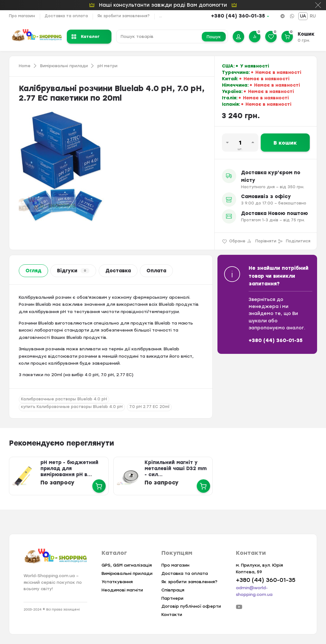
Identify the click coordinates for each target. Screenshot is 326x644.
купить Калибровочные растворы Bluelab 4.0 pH (72, 407)
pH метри (107, 66)
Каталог (86, 36)
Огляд (33, 271)
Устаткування (117, 582)
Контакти (172, 615)
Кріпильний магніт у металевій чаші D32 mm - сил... (176, 469)
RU (313, 16)
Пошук (214, 37)
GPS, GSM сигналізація (127, 565)
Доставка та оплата (66, 16)
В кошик (285, 143)
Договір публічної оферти (191, 606)
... (161, 16)
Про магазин (22, 16)
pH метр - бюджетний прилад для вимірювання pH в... (69, 469)
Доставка (118, 271)
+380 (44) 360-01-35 (238, 16)
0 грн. (304, 40)
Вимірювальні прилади (64, 66)
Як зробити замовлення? (124, 16)
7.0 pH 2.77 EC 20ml (149, 407)
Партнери (172, 598)
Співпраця (173, 590)
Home (25, 66)
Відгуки (73, 271)
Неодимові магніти (122, 590)
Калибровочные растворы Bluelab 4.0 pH (64, 399)
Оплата (156, 271)
